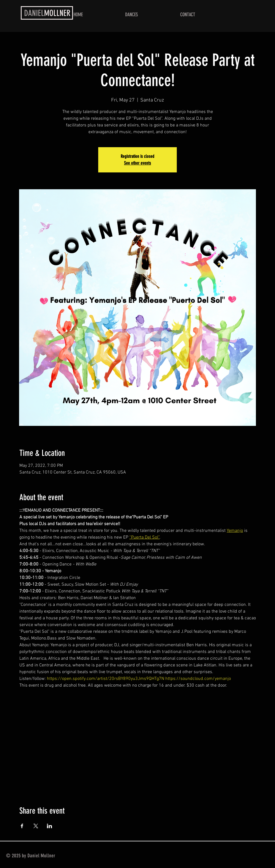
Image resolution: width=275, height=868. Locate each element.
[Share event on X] (36, 826)
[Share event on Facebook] (22, 826)
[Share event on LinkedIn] (50, 826)
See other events (137, 163)
